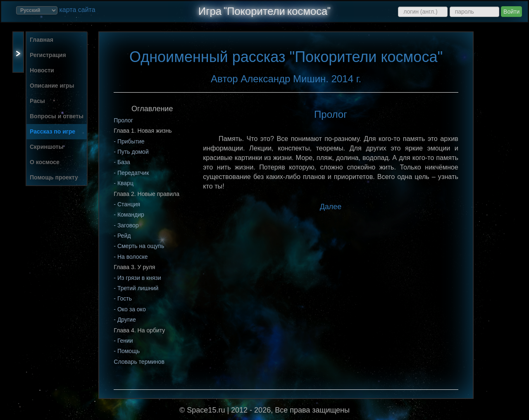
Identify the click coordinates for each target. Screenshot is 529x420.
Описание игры (52, 86)
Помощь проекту (54, 177)
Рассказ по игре (52, 131)
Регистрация (48, 55)
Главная (42, 40)
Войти (511, 12)
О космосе (45, 162)
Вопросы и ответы (57, 116)
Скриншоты (46, 147)
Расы (37, 101)
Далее (331, 207)
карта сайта (77, 10)
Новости (42, 70)
